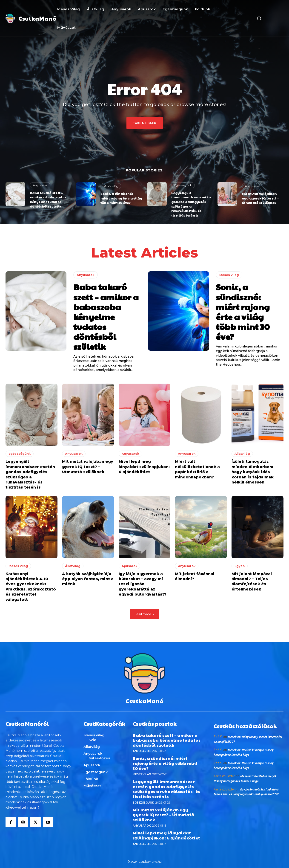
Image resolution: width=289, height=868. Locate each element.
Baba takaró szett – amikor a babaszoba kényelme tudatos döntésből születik (48, 199)
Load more (145, 614)
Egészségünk (183, 185)
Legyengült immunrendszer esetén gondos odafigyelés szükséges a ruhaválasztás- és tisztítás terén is (191, 204)
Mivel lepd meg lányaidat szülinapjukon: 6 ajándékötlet (144, 467)
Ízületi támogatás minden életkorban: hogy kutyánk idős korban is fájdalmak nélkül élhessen (253, 472)
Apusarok (129, 566)
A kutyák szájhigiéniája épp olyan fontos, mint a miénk (88, 579)
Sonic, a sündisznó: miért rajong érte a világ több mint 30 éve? (121, 198)
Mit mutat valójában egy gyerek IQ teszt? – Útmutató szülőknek (260, 198)
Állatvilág (242, 454)
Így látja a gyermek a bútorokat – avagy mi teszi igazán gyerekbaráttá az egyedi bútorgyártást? (143, 584)
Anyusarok (40, 185)
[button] (259, 18)
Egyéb (240, 566)
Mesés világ (111, 186)
